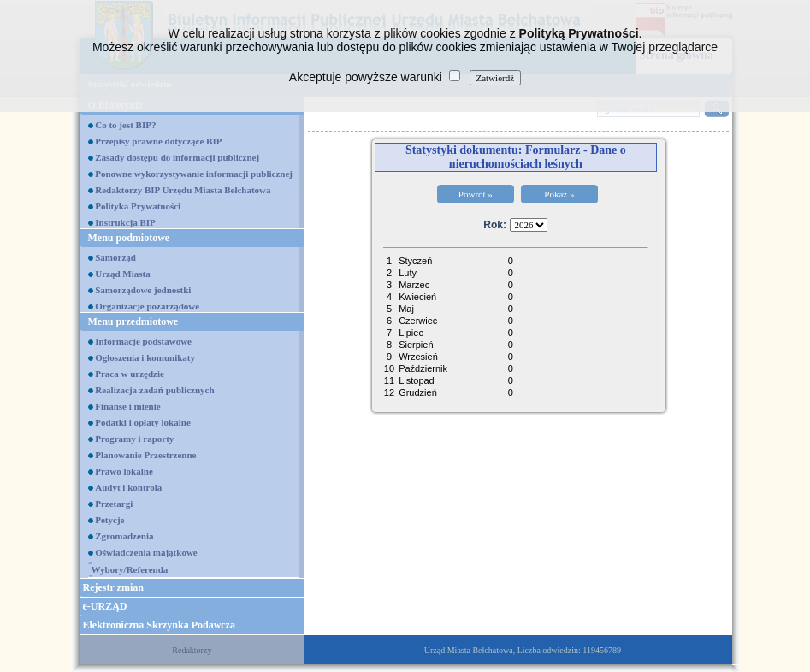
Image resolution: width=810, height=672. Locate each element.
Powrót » (476, 194)
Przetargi (114, 504)
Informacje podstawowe (143, 341)
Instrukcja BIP (125, 222)
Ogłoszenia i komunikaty (145, 357)
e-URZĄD (105, 606)
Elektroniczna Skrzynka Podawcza (159, 625)
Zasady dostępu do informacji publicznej (177, 157)
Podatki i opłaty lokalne (143, 422)
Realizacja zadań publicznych (154, 390)
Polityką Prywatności (579, 33)
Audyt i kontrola (128, 487)
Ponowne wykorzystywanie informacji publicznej (194, 174)
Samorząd (115, 257)
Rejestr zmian (113, 587)
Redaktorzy (192, 650)
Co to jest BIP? (125, 125)
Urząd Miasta (122, 274)
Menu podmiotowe (129, 238)
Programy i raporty (134, 439)
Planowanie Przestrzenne (145, 455)
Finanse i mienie (127, 406)
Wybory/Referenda (130, 569)
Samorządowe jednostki (143, 290)
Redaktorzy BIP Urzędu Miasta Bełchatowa (183, 190)
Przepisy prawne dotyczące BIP (158, 141)
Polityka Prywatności (138, 206)
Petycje (109, 520)
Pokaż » (559, 194)
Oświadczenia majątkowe (146, 552)
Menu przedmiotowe (133, 321)
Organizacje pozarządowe (147, 306)
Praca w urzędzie (130, 374)
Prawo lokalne (124, 471)
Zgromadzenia (124, 536)
